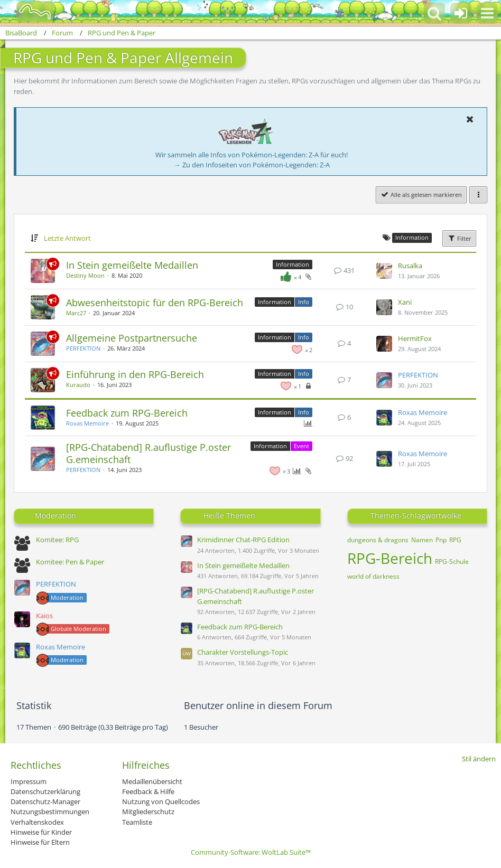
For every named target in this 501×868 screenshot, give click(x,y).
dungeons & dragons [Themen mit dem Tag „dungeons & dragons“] (378, 540)
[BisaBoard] (28, 12)
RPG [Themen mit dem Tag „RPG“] (455, 540)
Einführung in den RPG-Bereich (135, 374)
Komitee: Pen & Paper (70, 562)
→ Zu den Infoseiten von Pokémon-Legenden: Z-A (252, 165)
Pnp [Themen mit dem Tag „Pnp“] (441, 540)
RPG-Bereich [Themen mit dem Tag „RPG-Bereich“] (390, 558)
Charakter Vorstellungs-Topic (243, 652)
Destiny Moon (85, 275)
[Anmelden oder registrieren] (461, 13)
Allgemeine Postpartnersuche (132, 338)
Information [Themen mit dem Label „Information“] (293, 264)
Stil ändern (479, 759)
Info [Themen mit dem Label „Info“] (304, 302)
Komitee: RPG (57, 540)
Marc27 (76, 313)
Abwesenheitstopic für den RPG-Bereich (155, 303)
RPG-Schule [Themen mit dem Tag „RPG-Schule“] (452, 562)
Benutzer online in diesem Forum (258, 705)
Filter (459, 238)
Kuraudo (78, 385)
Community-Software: (251, 852)
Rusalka (410, 266)
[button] (487, 13)
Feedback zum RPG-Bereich (127, 413)
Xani (405, 302)
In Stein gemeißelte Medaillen (132, 265)
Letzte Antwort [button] (67, 238)
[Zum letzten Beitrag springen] (384, 271)
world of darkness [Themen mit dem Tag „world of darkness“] (373, 576)
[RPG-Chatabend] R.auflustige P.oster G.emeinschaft (149, 453)
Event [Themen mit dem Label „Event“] (301, 446)
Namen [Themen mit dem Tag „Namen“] (422, 540)
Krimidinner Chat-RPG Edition (243, 540)
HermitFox (415, 338)
